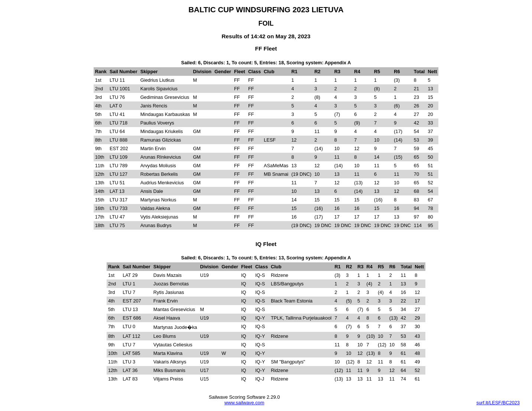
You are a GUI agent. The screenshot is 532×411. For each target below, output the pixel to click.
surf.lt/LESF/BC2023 (498, 403)
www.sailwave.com (244, 403)
